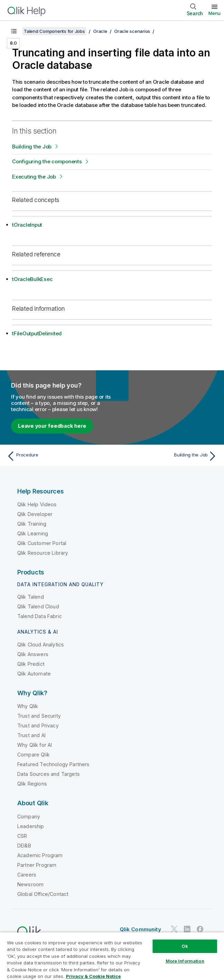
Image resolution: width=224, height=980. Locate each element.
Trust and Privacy (38, 725)
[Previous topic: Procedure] (57, 456)
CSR (22, 836)
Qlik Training (32, 524)
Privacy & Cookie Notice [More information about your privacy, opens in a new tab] (93, 976)
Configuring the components (47, 161)
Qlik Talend (31, 597)
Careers (27, 875)
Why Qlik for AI (35, 745)
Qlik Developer (35, 514)
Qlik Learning (33, 533)
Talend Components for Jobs (54, 31)
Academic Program (40, 855)
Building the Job (32, 147)
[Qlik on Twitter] (174, 929)
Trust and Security (39, 716)
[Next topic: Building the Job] (167, 456)
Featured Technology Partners (53, 764)
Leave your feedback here (52, 426)
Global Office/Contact (43, 894)
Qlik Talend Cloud (38, 606)
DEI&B (24, 846)
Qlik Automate (34, 674)
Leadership (31, 826)
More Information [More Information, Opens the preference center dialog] (185, 961)
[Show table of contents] (14, 31)
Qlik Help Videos (37, 504)
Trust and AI (31, 735)
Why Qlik (28, 706)
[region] (112, 956)
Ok (185, 946)
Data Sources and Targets (48, 774)
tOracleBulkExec (32, 279)
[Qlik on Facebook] (200, 929)
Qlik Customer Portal (42, 543)
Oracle (100, 31)
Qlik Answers (33, 654)
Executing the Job (34, 177)
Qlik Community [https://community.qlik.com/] (140, 929)
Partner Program (37, 865)
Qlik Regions (32, 784)
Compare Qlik (33, 755)
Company (29, 816)
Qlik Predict (31, 664)
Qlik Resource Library (43, 553)
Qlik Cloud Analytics (41, 645)
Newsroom (30, 884)
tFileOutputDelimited (37, 333)
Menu (215, 13)
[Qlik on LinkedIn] (187, 929)
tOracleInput (27, 225)
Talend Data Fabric (40, 616)
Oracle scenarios (132, 31)
